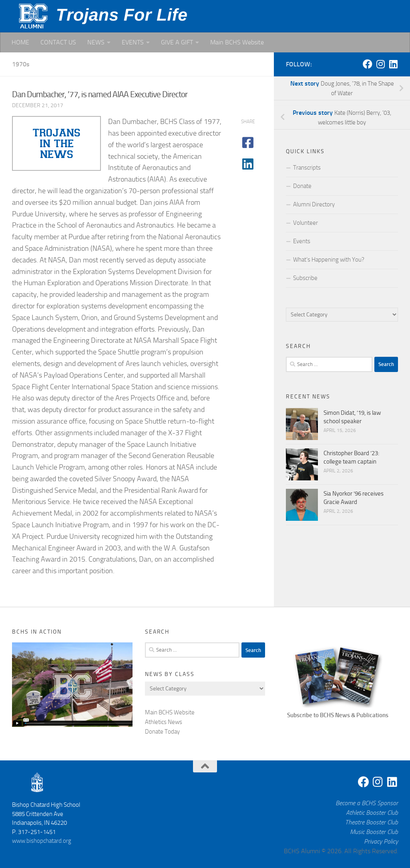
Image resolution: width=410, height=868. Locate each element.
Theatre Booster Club (372, 822)
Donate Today (162, 732)
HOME (20, 42)
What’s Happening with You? (329, 260)
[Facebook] (368, 64)
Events (302, 241)
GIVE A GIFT (177, 42)
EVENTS (133, 42)
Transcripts (307, 168)
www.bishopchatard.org (42, 841)
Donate (302, 186)
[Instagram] (380, 64)
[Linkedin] (393, 64)
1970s (21, 64)
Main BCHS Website (237, 42)
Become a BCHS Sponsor (367, 803)
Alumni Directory (314, 204)
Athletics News (164, 722)
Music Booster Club (374, 832)
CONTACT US (58, 42)
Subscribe (305, 278)
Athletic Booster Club (372, 813)
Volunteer (305, 223)
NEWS (96, 42)
